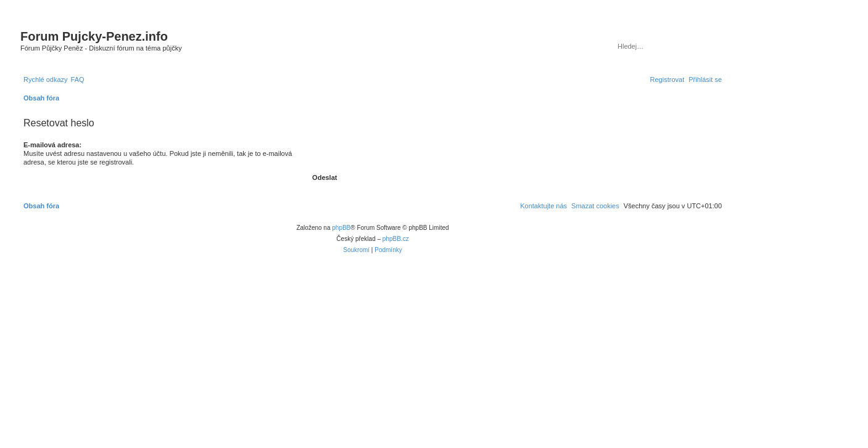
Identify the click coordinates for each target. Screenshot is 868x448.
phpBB (341, 228)
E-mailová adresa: (52, 145)
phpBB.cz (396, 239)
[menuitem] (78, 79)
